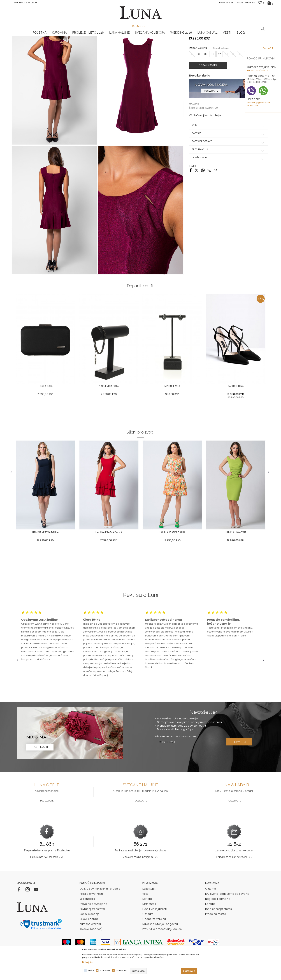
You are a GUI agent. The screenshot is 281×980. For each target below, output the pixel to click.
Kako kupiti (149, 905)
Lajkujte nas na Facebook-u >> (47, 874)
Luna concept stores (219, 926)
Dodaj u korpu (208, 98)
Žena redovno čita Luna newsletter (234, 867)
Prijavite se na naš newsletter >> (234, 874)
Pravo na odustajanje (93, 921)
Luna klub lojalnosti (155, 926)
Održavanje (225, 190)
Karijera (147, 916)
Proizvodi (44, 41)
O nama (211, 905)
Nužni (91, 971)
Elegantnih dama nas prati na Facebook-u (47, 867)
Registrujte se (246, 3)
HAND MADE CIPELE (58, 36)
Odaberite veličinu (154, 936)
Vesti (145, 911)
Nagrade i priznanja (218, 916)
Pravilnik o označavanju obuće (162, 946)
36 (197, 87)
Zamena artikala (90, 941)
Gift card (148, 931)
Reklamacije (87, 916)
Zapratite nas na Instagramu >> (140, 874)
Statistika (105, 971)
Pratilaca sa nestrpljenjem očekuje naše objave (140, 867)
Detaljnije (88, 962)
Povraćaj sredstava (92, 926)
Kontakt (210, 921)
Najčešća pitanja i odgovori (160, 941)
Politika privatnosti (91, 911)
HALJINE (56, 41)
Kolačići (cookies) (91, 946)
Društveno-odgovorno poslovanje (227, 911)
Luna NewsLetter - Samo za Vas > (141, 36)
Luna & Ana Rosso (223, 36)
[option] (58, 36)
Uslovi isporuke (89, 936)
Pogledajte (47, 817)
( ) (219, 81)
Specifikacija (225, 182)
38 (204, 87)
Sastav (225, 166)
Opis (225, 157)
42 (218, 87)
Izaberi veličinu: (196, 81)
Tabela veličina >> (257, 70)
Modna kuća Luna (27, 41)
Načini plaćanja (90, 931)
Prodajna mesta (216, 931)
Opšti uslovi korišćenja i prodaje (100, 905)
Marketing (121, 971)
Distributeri (149, 921)
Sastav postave (225, 174)
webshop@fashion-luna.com (259, 104)
